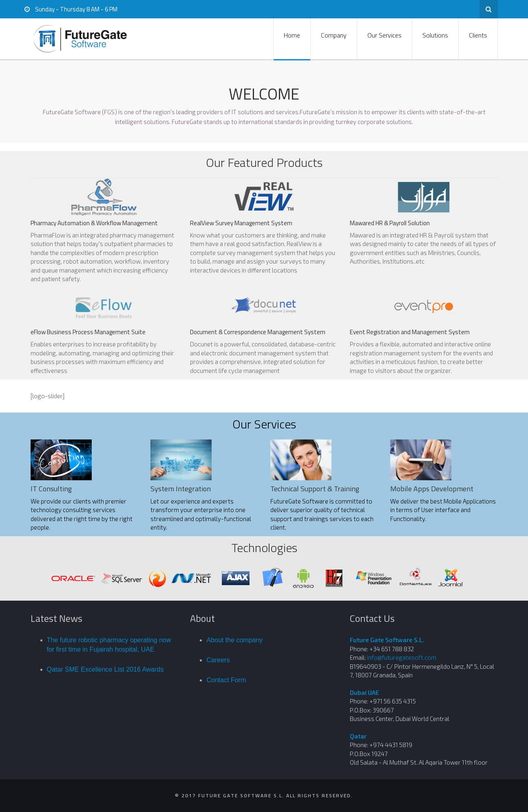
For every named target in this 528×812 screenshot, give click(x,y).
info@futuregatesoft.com (402, 657)
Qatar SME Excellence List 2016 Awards (105, 669)
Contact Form (226, 680)
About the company (234, 640)
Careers (218, 660)
